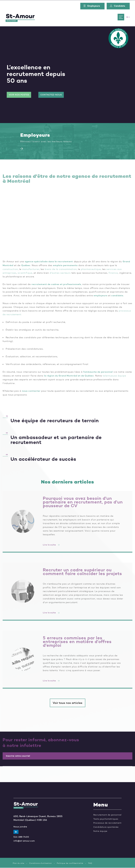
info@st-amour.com (24, 841)
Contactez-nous (51, 95)
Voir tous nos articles (68, 703)
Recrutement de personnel (107, 815)
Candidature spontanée (106, 827)
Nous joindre (20, 827)
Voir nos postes (19, 95)
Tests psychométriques (106, 819)
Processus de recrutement (107, 823)
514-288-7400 (21, 837)
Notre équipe (100, 831)
